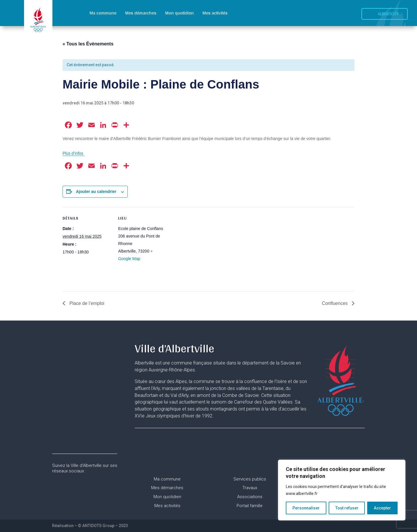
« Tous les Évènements (88, 44)
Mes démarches (141, 13)
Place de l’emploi (86, 303)
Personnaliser (306, 508)
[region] (342, 490)
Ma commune (103, 13)
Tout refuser (347, 508)
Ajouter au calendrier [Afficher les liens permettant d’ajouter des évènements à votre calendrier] (96, 192)
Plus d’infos (73, 153)
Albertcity (388, 14)
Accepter (382, 508)
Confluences (335, 303)
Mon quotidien (179, 13)
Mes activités (215, 13)
